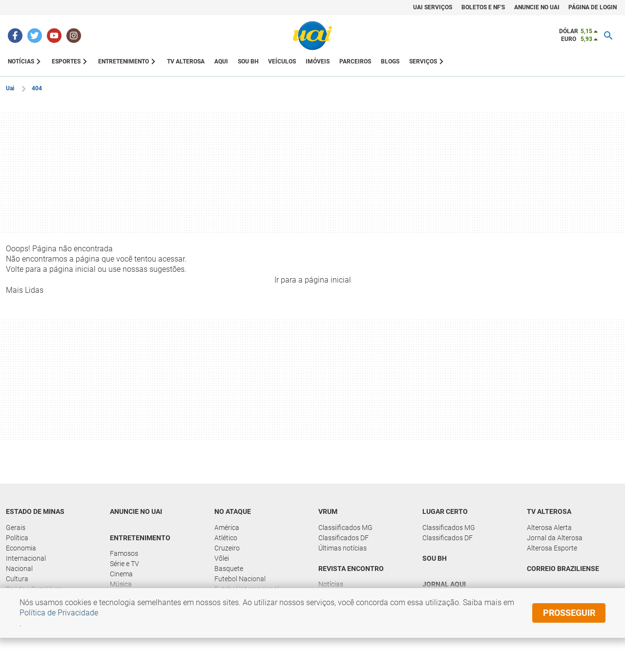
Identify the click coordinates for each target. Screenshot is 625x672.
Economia (21, 548)
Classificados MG (449, 528)
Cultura (17, 579)
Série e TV (125, 564)
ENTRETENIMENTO (124, 61)
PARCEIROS (355, 61)
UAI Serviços (433, 7)
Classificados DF (344, 538)
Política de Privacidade (59, 613)
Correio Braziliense (563, 569)
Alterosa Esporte (552, 548)
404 (37, 88)
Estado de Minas (35, 511)
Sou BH (248, 61)
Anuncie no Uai (537, 7)
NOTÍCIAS (21, 61)
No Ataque (233, 511)
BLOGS (390, 61)
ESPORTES (66, 61)
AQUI (221, 61)
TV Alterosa (549, 511)
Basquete (229, 569)
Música (121, 584)
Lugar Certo (445, 511)
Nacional (19, 569)
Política (17, 538)
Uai (10, 88)
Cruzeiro (227, 548)
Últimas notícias (343, 548)
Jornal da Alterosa (555, 538)
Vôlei (222, 558)
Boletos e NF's (483, 7)
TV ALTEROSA (186, 61)
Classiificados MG (345, 528)
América (227, 528)
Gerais (16, 528)
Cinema (121, 574)
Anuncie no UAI (136, 511)
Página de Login (593, 7)
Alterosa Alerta (549, 528)
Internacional (26, 558)
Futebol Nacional (240, 579)
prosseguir (569, 613)
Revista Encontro (351, 569)
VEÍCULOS (282, 61)
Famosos (124, 553)
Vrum (328, 511)
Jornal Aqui (444, 584)
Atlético (226, 538)
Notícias (331, 584)
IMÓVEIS (318, 61)
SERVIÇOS (423, 61)
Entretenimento (140, 538)
